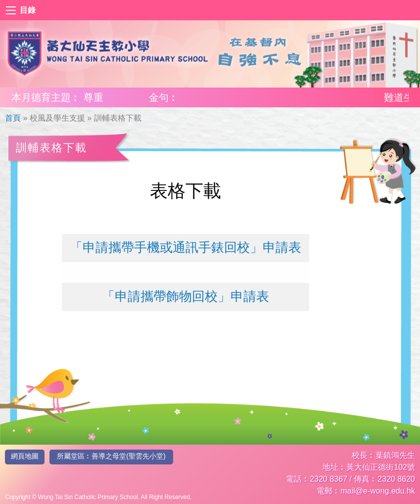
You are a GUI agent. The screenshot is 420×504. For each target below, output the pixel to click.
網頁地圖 (25, 456)
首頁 (13, 118)
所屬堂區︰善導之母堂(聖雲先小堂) (111, 456)
